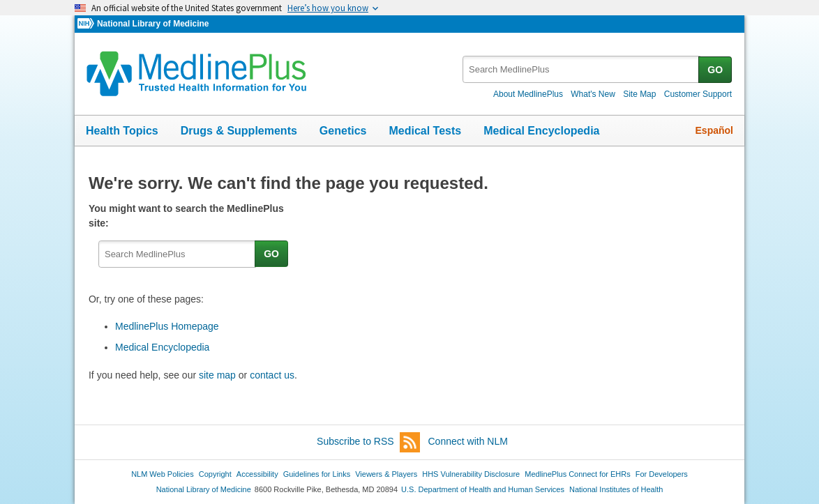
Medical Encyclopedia (541, 131)
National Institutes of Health (616, 489)
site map (217, 375)
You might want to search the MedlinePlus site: (186, 216)
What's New (593, 94)
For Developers (662, 474)
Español (714, 130)
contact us (272, 375)
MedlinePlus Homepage (167, 326)
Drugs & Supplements (239, 131)
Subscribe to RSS (368, 442)
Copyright (215, 474)
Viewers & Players (386, 474)
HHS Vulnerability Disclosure (471, 474)
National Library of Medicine (153, 24)
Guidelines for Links (317, 474)
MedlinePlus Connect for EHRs (577, 474)
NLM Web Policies (163, 474)
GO (715, 70)
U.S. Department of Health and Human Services (483, 489)
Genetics (343, 131)
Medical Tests (425, 131)
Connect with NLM (468, 441)
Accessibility (257, 474)
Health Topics (122, 131)
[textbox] (581, 69)
